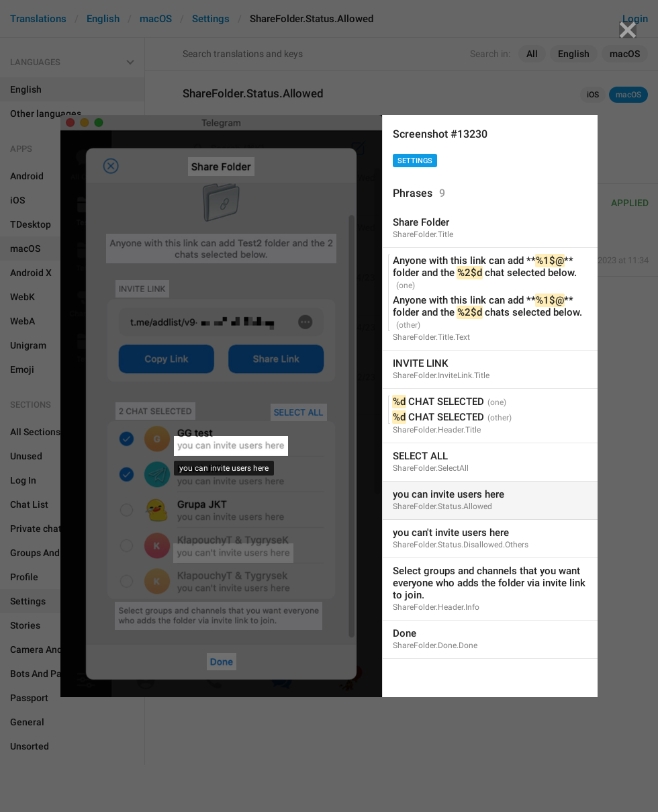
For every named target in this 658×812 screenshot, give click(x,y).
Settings (415, 161)
